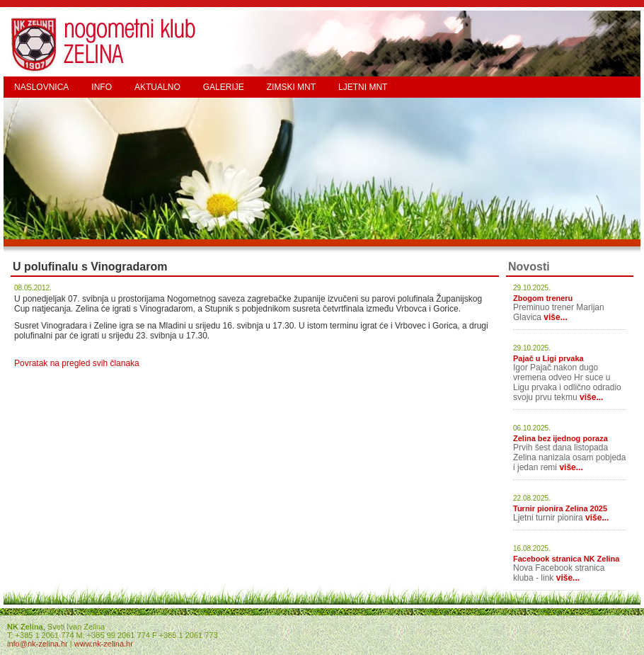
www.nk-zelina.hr (104, 644)
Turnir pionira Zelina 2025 (560, 508)
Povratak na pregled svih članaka (77, 363)
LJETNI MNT (363, 87)
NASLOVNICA (41, 87)
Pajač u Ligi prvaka (548, 358)
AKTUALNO (157, 87)
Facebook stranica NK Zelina (566, 559)
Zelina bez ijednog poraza (560, 438)
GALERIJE (224, 87)
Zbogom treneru (543, 298)
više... (555, 317)
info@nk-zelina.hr (38, 644)
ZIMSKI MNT (291, 87)
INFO (102, 87)
